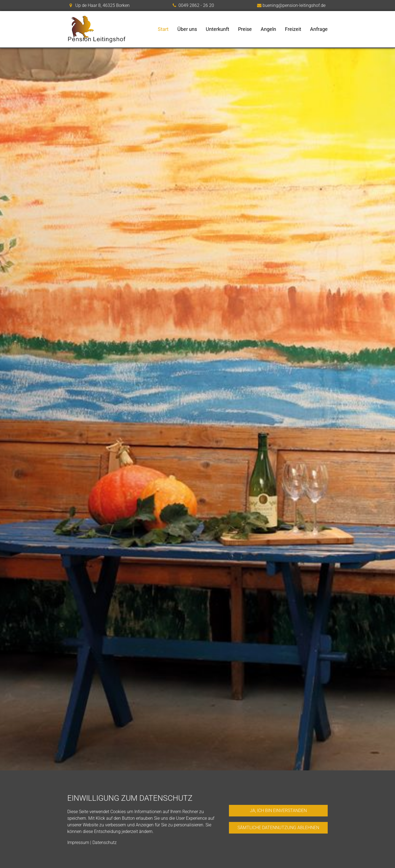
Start (163, 29)
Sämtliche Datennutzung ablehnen (278, 828)
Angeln (268, 29)
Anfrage (319, 29)
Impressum (78, 842)
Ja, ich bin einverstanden (278, 811)
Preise (245, 29)
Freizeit (293, 29)
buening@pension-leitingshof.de (294, 5)
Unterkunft (217, 29)
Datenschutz (105, 842)
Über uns (187, 29)
